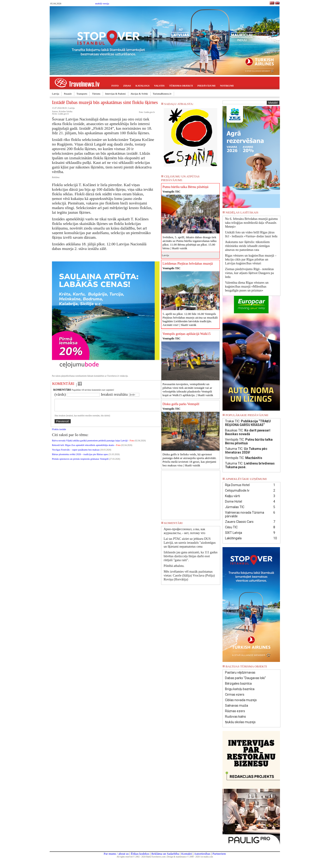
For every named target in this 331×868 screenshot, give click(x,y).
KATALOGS (143, 86)
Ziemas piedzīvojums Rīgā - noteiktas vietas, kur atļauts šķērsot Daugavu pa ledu (249, 273)
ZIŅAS (127, 86)
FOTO (115, 86)
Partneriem (219, 854)
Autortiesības (202, 854)
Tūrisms (96, 94)
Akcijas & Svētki (139, 94)
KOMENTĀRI (63, 384)
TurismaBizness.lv (162, 94)
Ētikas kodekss (140, 854)
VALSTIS (159, 86)
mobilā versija (102, 4)
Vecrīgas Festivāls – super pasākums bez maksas (76, 452)
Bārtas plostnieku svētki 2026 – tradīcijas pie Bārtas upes (80, 457)
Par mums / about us (116, 854)
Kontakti (187, 854)
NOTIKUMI (227, 86)
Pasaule (68, 94)
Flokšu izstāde (59, 432)
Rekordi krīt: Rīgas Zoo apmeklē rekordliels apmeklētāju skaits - (86, 448)
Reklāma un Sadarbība (165, 854)
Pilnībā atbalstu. (174, 566)
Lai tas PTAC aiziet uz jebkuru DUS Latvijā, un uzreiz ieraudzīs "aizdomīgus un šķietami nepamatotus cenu (190, 543)
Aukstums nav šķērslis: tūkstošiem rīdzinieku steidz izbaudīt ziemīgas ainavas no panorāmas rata (247, 246)
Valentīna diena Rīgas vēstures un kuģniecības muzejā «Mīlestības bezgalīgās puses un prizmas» (247, 287)
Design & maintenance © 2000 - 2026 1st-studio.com (190, 857)
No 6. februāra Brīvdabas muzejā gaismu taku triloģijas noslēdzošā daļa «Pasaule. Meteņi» (251, 223)
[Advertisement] (191, 494)
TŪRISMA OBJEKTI (181, 86)
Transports (82, 94)
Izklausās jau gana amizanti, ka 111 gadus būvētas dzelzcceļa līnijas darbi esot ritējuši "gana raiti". (191, 556)
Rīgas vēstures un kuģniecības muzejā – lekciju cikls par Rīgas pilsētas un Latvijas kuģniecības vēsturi (251, 259)
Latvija (56, 94)
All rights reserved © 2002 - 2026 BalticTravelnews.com (141, 857)
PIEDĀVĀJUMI (206, 86)
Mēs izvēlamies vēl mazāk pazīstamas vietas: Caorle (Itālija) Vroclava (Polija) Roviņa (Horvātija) (189, 575)
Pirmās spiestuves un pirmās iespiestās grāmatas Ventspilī (80, 462)
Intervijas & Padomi (116, 94)
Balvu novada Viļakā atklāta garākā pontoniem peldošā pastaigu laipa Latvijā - (93, 443)
